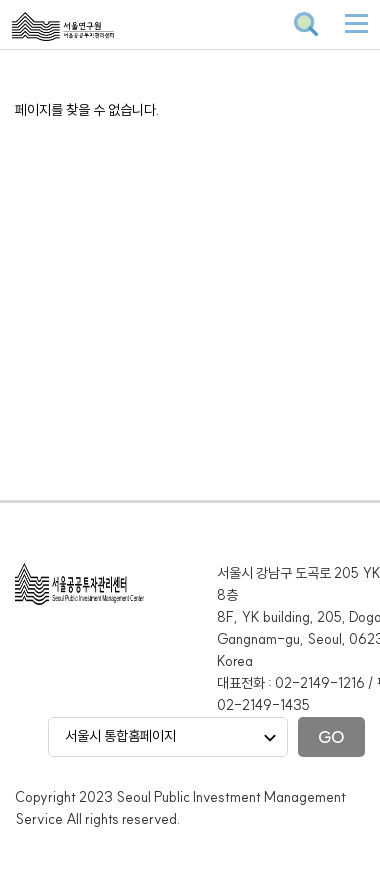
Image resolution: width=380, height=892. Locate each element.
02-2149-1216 (320, 683)
